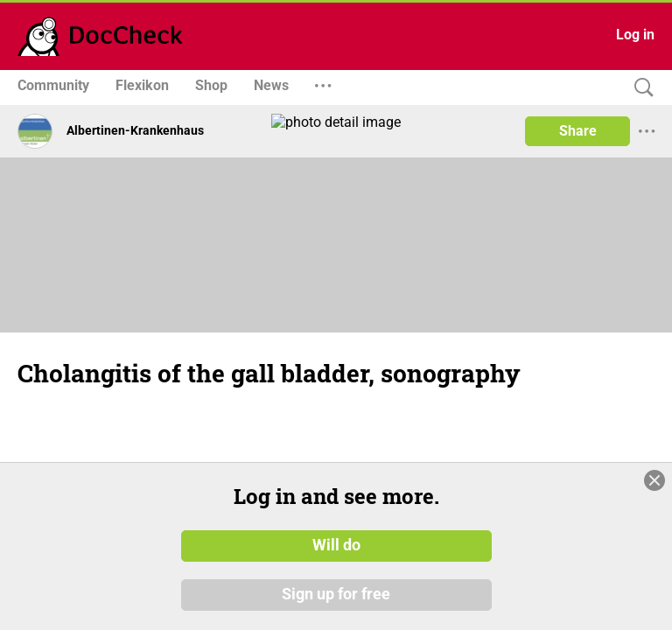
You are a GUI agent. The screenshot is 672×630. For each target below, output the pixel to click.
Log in (635, 35)
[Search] (640, 88)
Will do (336, 555)
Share (578, 131)
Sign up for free (336, 603)
